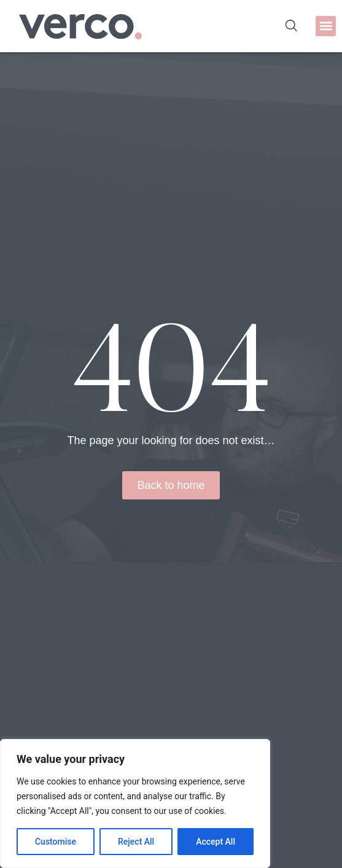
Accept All (216, 842)
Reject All (136, 842)
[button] (326, 26)
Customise (56, 842)
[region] (135, 803)
